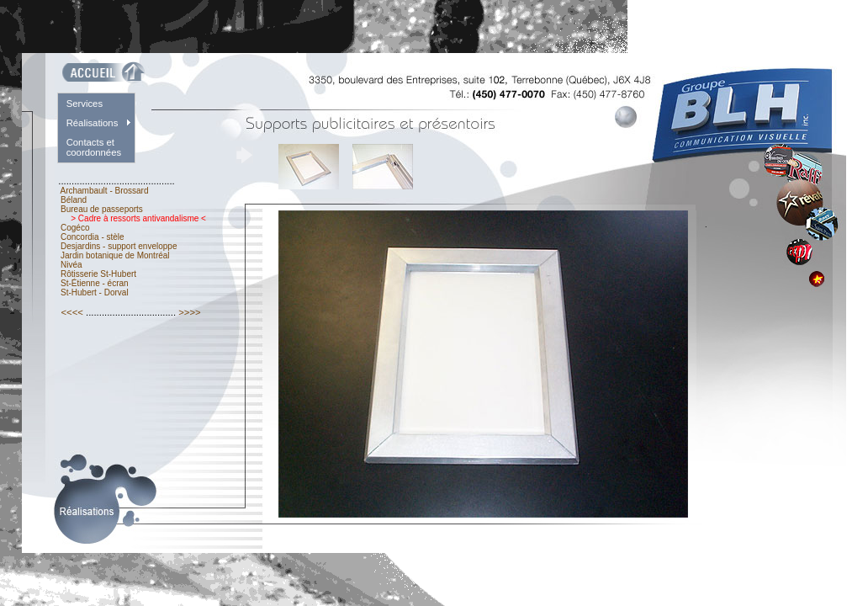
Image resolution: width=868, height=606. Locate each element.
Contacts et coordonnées (94, 147)
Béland (74, 200)
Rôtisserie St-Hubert (98, 274)
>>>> (190, 312)
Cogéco (75, 228)
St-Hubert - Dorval (94, 292)
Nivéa (71, 265)
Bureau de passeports (101, 209)
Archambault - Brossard (104, 191)
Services (85, 104)
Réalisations (93, 123)
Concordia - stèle (92, 237)
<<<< (72, 312)
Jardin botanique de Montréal (115, 255)
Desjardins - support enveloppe (119, 246)
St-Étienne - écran (94, 283)
